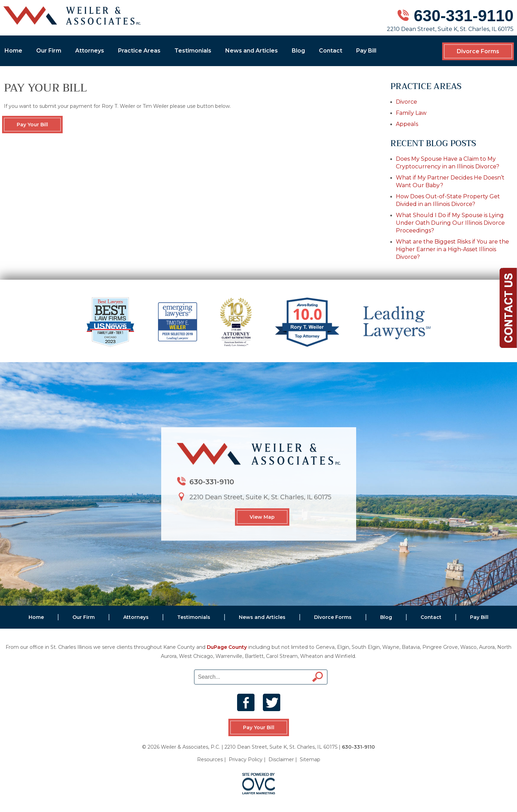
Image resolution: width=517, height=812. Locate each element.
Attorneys (90, 51)
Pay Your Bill (32, 125)
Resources (210, 759)
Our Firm (49, 51)
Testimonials (193, 51)
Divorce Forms (478, 51)
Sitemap (310, 759)
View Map (262, 517)
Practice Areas (139, 51)
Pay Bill (366, 51)
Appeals (407, 124)
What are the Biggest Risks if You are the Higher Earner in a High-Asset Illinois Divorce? (452, 249)
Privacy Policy (246, 759)
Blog (298, 51)
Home (13, 51)
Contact (331, 51)
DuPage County (227, 647)
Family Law (411, 113)
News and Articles (252, 51)
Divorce (406, 102)
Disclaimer (281, 759)
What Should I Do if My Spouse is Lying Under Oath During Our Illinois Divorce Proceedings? (450, 223)
